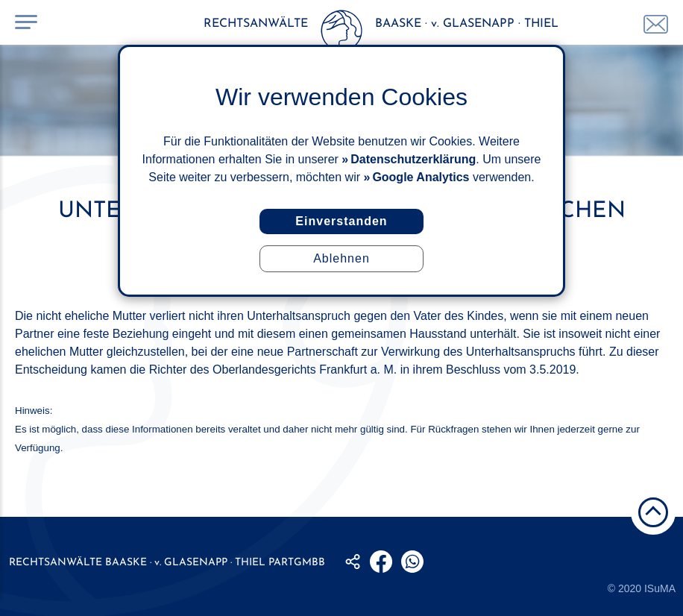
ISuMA (660, 588)
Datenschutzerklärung (413, 159)
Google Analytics (421, 177)
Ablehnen (341, 258)
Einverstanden (341, 221)
